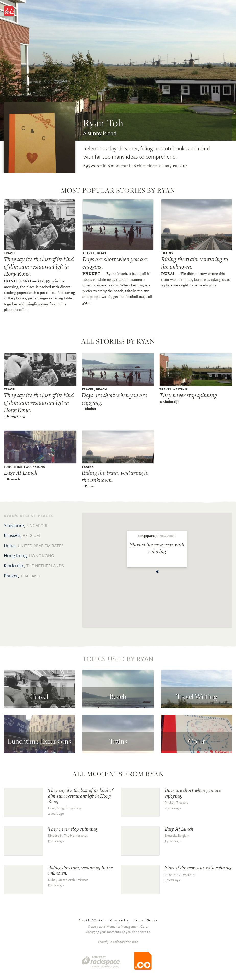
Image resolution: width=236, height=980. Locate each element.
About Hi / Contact (92, 920)
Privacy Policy (119, 920)
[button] (157, 570)
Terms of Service (146, 920)
